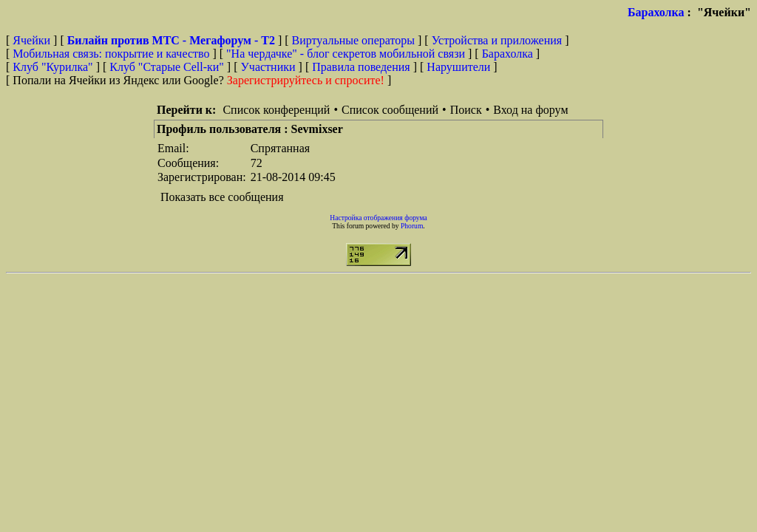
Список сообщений (390, 110)
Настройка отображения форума (378, 218)
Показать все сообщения (222, 197)
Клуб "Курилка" (52, 67)
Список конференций (276, 110)
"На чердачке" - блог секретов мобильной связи (346, 54)
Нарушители (458, 67)
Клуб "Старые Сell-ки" (167, 67)
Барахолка (656, 12)
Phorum (412, 226)
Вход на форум (530, 110)
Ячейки (33, 40)
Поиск (466, 110)
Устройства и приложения (497, 40)
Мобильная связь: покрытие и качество (111, 54)
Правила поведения (361, 67)
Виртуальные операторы (353, 40)
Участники (268, 67)
